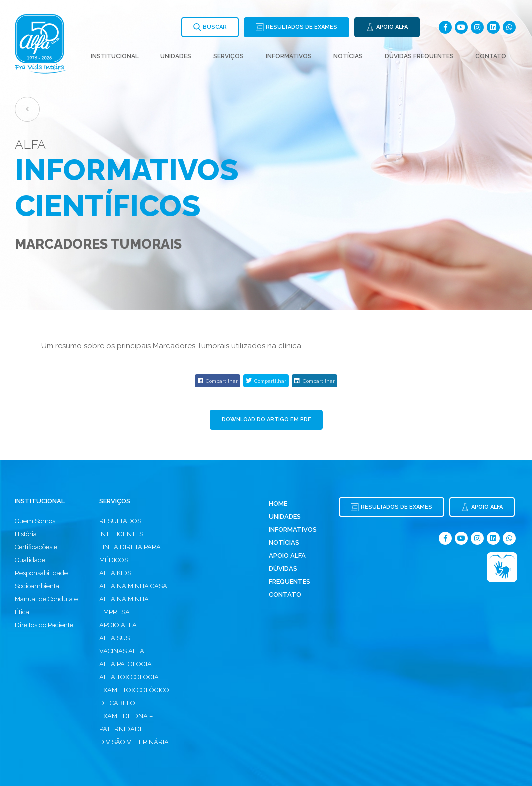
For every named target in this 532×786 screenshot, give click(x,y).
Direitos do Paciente (44, 625)
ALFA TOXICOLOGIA (129, 677)
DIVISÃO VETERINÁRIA (134, 742)
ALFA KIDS (115, 573)
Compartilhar (218, 381)
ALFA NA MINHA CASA (133, 586)
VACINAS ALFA (122, 651)
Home (278, 503)
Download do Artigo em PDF (266, 419)
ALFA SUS (115, 638)
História (26, 534)
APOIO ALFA (118, 625)
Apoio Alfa (287, 555)
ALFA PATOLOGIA (126, 664)
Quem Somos (35, 521)
